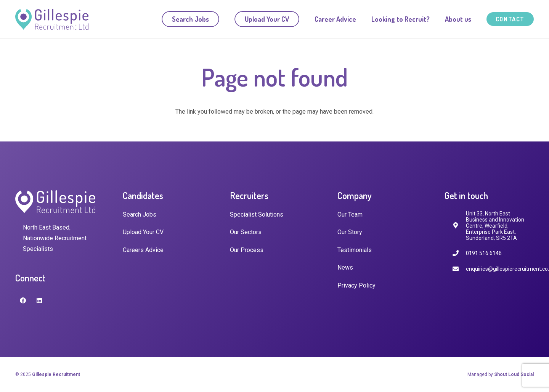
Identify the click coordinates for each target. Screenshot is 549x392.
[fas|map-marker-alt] (459, 226)
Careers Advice (143, 250)
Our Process (247, 250)
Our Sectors (246, 232)
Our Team (350, 214)
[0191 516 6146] (459, 253)
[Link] (52, 19)
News (345, 267)
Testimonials (355, 250)
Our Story (350, 232)
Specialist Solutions (257, 214)
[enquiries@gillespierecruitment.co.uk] (459, 269)
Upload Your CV (143, 232)
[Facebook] (23, 300)
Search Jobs (140, 214)
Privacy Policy (356, 285)
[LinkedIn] (39, 300)
